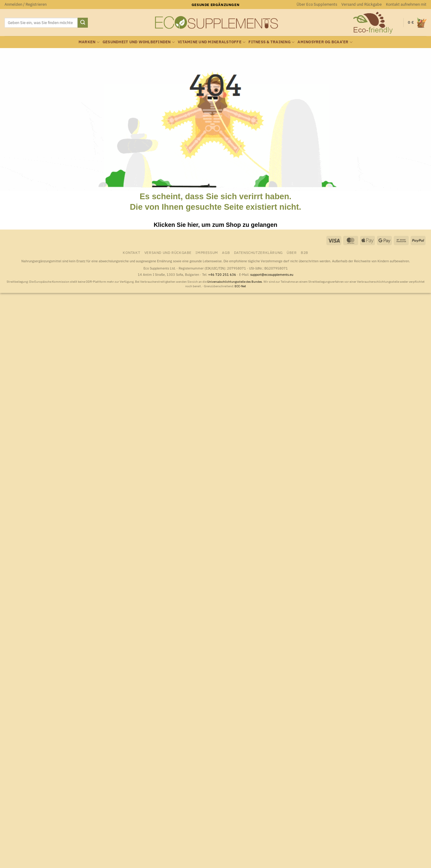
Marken (89, 42)
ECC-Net (240, 286)
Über (292, 252)
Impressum (207, 252)
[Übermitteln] (83, 23)
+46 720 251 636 (222, 275)
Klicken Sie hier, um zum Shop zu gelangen (215, 225)
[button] (26, 5)
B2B (305, 252)
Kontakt (131, 252)
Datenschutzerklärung (258, 252)
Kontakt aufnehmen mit (406, 4)
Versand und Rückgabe (362, 4)
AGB (226, 252)
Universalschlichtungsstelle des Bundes (235, 282)
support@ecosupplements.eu (272, 275)
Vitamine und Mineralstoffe (212, 42)
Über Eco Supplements (317, 4)
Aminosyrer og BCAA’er (325, 42)
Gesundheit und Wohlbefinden (139, 42)
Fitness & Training (271, 42)
